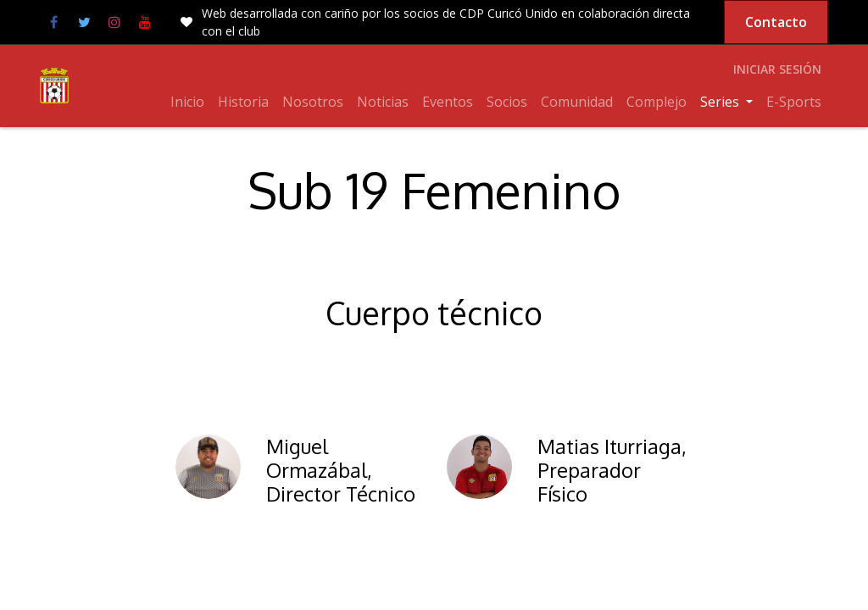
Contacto (776, 22)
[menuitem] (187, 102)
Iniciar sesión (777, 69)
